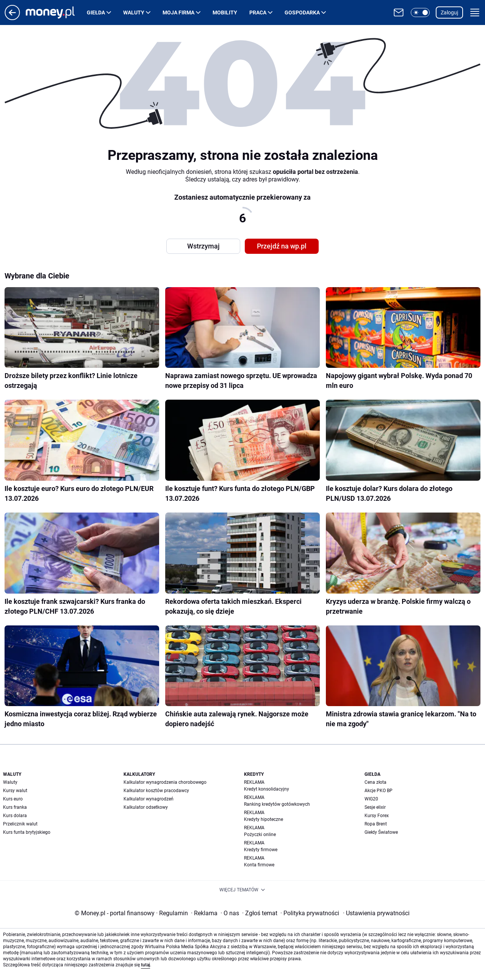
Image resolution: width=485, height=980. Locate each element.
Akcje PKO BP (379, 791)
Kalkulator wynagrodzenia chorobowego (165, 782)
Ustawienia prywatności (376, 913)
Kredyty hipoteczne (264, 819)
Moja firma (178, 13)
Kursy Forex (377, 816)
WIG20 (371, 799)
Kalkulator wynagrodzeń (149, 799)
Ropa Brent (376, 824)
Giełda (96, 13)
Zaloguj (449, 13)
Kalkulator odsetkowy (146, 807)
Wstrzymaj (203, 246)
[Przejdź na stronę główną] (12, 18)
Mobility (225, 13)
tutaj (145, 965)
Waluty (134, 13)
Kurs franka (15, 807)
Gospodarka (302, 13)
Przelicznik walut (20, 824)
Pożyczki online (260, 835)
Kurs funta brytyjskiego (27, 832)
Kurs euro (13, 799)
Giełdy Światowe (381, 832)
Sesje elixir (375, 807)
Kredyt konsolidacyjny (267, 789)
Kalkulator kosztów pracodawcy (156, 791)
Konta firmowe (259, 865)
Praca (258, 13)
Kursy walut (15, 791)
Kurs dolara (15, 816)
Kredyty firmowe (261, 850)
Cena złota (375, 782)
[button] (420, 13)
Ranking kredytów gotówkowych (277, 804)
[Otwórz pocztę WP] (399, 13)
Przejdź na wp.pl (282, 246)
